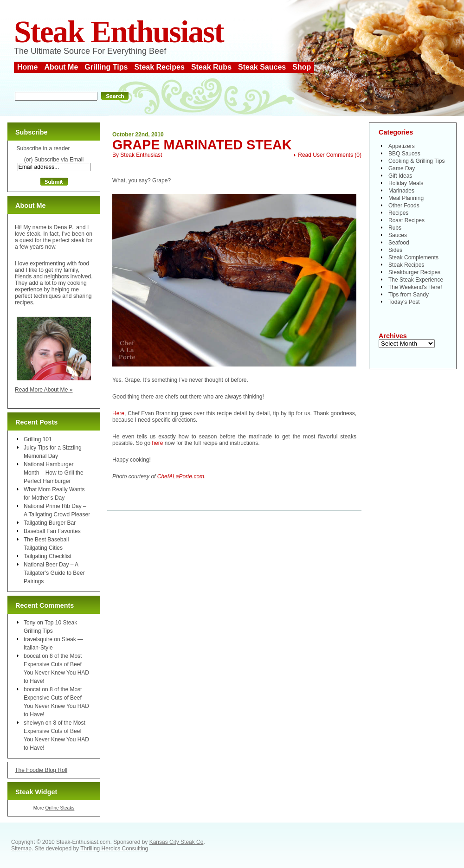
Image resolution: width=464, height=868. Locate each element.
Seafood (399, 243)
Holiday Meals (406, 183)
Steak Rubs (211, 67)
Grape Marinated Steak (202, 145)
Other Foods (404, 206)
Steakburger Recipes (414, 272)
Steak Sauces (262, 67)
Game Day (402, 168)
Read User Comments (325, 155)
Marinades (401, 191)
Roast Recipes (406, 220)
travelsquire (38, 639)
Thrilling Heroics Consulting (114, 849)
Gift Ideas (400, 176)
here (157, 443)
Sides (395, 250)
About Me (61, 67)
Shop (302, 67)
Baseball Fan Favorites (52, 531)
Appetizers (402, 146)
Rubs (395, 228)
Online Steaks (60, 808)
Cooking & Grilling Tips (416, 161)
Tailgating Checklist (48, 556)
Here (118, 413)
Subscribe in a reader (43, 148)
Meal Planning (406, 198)
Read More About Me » (44, 390)
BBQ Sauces (404, 154)
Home (27, 67)
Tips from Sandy (409, 295)
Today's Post (404, 302)
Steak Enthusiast (119, 32)
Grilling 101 (38, 439)
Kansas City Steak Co (177, 842)
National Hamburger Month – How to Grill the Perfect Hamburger (54, 473)
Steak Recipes (159, 67)
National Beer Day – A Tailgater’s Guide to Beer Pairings (54, 573)
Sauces (398, 235)
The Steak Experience (416, 280)
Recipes (398, 213)
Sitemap (21, 849)
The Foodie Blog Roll (41, 770)
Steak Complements (413, 257)
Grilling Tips (106, 67)
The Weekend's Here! (415, 287)
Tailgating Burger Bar (50, 523)
